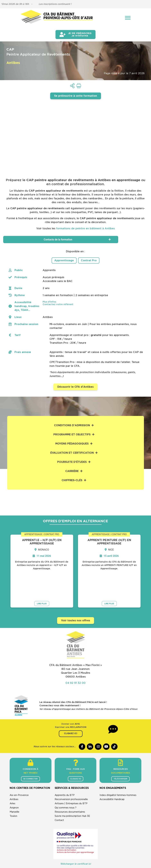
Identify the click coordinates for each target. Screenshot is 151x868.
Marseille (14, 787)
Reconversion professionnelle (71, 774)
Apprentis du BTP (65, 770)
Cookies (109, 849)
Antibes (14, 774)
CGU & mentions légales (50, 849)
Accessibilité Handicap (112, 774)
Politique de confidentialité (84, 849)
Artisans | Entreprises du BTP (71, 778)
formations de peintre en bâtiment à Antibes (85, 228)
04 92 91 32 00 (75, 656)
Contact (59, 795)
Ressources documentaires (70, 787)
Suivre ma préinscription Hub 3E (72, 791)
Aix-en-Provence (19, 770)
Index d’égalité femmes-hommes (118, 770)
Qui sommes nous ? (66, 783)
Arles (12, 778)
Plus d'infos (49, 302)
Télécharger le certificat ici (75, 839)
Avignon (14, 783)
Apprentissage (64, 260)
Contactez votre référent (58, 304)
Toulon (13, 791)
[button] (93, 302)
